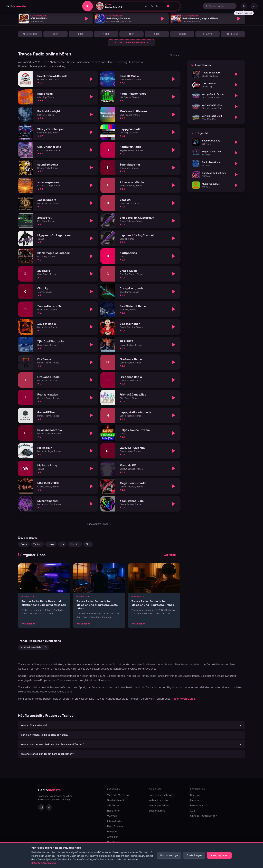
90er (157, 34)
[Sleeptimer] (175, 6)
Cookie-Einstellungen (204, 816)
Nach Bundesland (117, 826)
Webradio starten (158, 800)
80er (131, 34)
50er (56, 34)
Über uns (195, 795)
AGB (193, 811)
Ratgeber (112, 831)
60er (81, 34)
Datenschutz (197, 805)
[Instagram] (41, 807)
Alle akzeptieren (219, 855)
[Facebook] (49, 807)
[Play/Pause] (88, 6)
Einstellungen (194, 855)
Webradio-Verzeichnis (119, 795)
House (51, 544)
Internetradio (114, 821)
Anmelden (113, 837)
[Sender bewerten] (152, 6)
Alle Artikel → (171, 555)
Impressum (196, 800)
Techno (37, 544)
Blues (182, 34)
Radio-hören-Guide (183, 699)
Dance (24, 544)
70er (106, 34)
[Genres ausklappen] (132, 43)
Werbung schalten (159, 805)
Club (88, 544)
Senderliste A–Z (116, 800)
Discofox (75, 544)
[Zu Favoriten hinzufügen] (146, 6)
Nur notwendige (169, 855)
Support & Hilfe (157, 811)
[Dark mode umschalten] (244, 6)
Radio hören (114, 811)
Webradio (112, 816)
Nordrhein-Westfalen (34, 647)
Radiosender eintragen (161, 795)
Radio (16, 6)
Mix (62, 544)
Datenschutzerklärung (44, 863)
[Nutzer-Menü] (254, 6)
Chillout (233, 34)
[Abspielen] (87, 19)
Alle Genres (30, 34)
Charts (208, 34)
